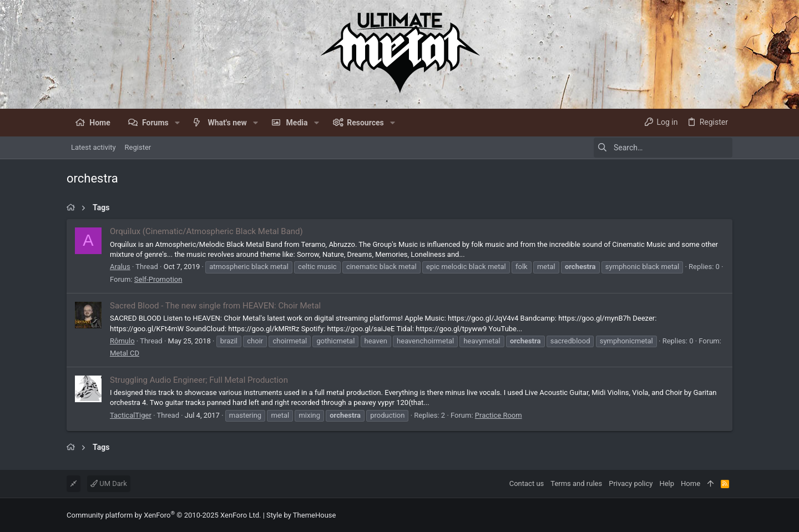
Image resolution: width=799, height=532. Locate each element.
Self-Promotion (158, 279)
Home (691, 483)
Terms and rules (576, 483)
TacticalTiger (131, 415)
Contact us (527, 483)
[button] (177, 123)
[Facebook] (727, 515)
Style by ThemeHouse (301, 515)
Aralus (120, 267)
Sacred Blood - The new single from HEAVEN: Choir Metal (215, 306)
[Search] (663, 148)
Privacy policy (631, 483)
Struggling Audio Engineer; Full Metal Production (199, 380)
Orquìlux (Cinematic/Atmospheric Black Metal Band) (206, 231)
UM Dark (109, 483)
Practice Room (499, 415)
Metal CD (125, 353)
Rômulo (122, 341)
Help (667, 483)
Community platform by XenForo (164, 515)
